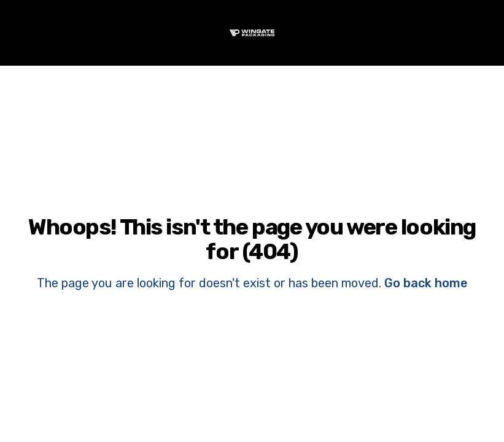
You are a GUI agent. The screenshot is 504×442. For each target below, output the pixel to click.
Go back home (426, 283)
